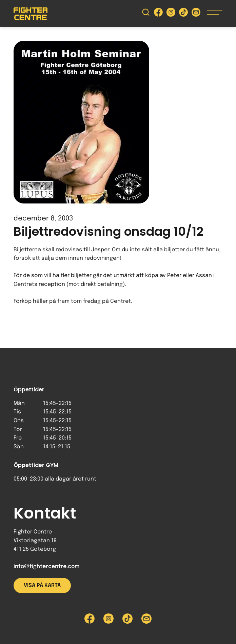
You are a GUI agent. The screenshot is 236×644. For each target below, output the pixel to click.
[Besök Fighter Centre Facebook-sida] (158, 14)
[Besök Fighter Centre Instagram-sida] (171, 14)
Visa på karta (42, 586)
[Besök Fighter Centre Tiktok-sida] (183, 14)
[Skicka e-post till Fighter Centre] (196, 14)
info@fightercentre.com (46, 567)
